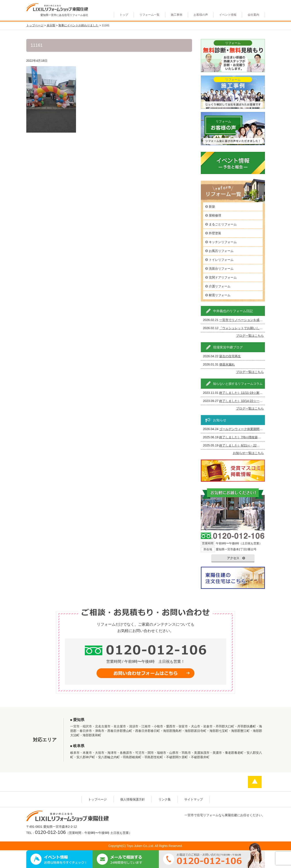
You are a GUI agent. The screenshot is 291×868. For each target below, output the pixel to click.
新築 (212, 207)
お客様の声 (201, 15)
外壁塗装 (215, 233)
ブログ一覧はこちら (250, 336)
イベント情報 (228, 15)
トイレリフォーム (221, 260)
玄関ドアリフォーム (223, 277)
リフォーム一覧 (149, 15)
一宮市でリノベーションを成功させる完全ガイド (253, 320)
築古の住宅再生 (230, 356)
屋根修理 (215, 215)
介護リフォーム (220, 286)
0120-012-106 (50, 832)
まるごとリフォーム (223, 224)
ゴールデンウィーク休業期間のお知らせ (247, 429)
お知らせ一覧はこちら (248, 453)
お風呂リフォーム (221, 251)
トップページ (97, 799)
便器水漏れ (227, 364)
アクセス (236, 558)
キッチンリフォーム (223, 242)
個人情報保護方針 (133, 799)
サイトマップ (194, 799)
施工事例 (177, 15)
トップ (124, 15)
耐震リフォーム (220, 295)
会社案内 (253, 15)
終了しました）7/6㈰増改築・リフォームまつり (252, 437)
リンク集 (165, 799)
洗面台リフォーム (221, 269)
